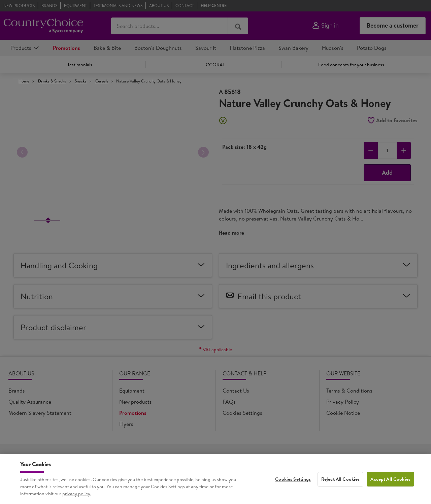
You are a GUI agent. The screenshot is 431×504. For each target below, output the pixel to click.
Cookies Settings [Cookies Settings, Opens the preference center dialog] (293, 482)
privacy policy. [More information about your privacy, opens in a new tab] (77, 497)
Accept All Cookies (390, 482)
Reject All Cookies (341, 482)
